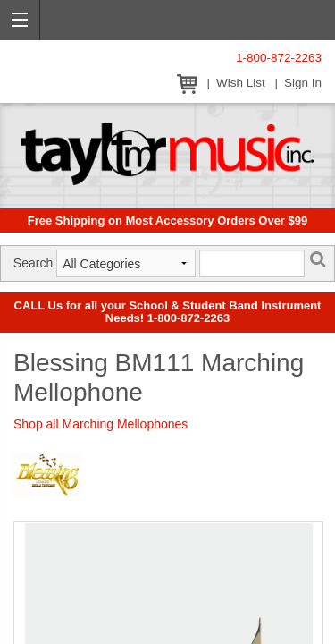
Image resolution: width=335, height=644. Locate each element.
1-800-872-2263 (279, 58)
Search (33, 263)
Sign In (303, 83)
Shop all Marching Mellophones (100, 424)
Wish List (241, 83)
